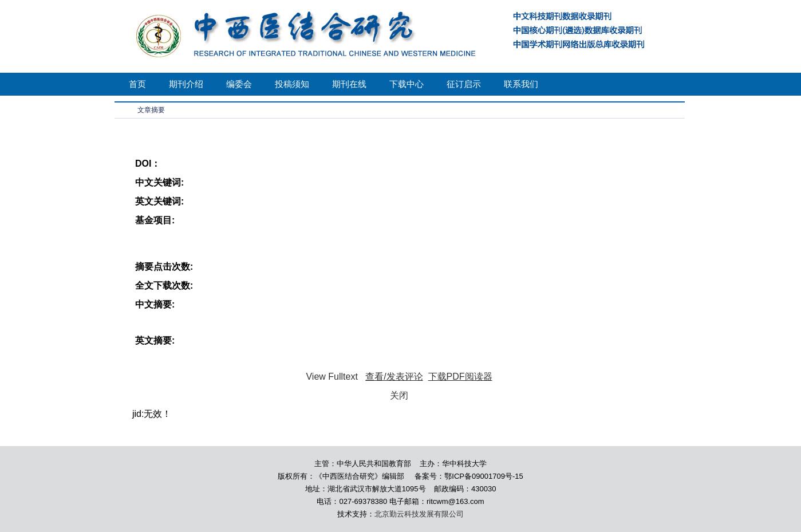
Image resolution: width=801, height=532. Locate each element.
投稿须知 (292, 84)
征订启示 (464, 84)
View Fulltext (332, 377)
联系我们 (521, 84)
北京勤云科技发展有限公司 (419, 514)
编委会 (239, 84)
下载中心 (407, 84)
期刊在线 (349, 84)
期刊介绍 (186, 84)
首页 (137, 84)
